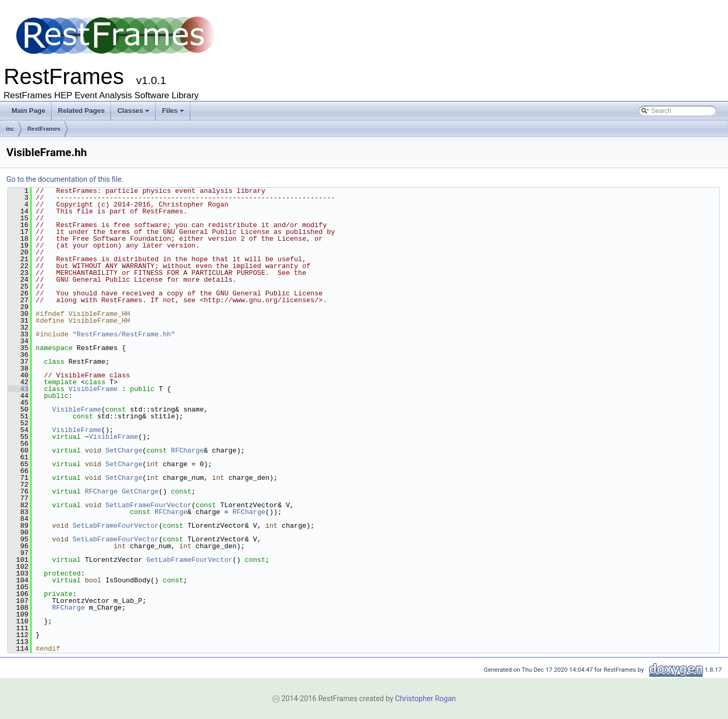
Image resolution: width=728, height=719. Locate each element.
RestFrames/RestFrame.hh (124, 334)
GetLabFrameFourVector (189, 560)
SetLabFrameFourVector (148, 505)
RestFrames (44, 129)
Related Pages (81, 111)
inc (10, 129)
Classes (133, 111)
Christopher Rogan (426, 699)
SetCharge (124, 450)
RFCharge (187, 450)
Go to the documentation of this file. (65, 179)
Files (173, 111)
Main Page (28, 111)
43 (18, 389)
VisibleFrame (93, 389)
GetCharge (140, 491)
